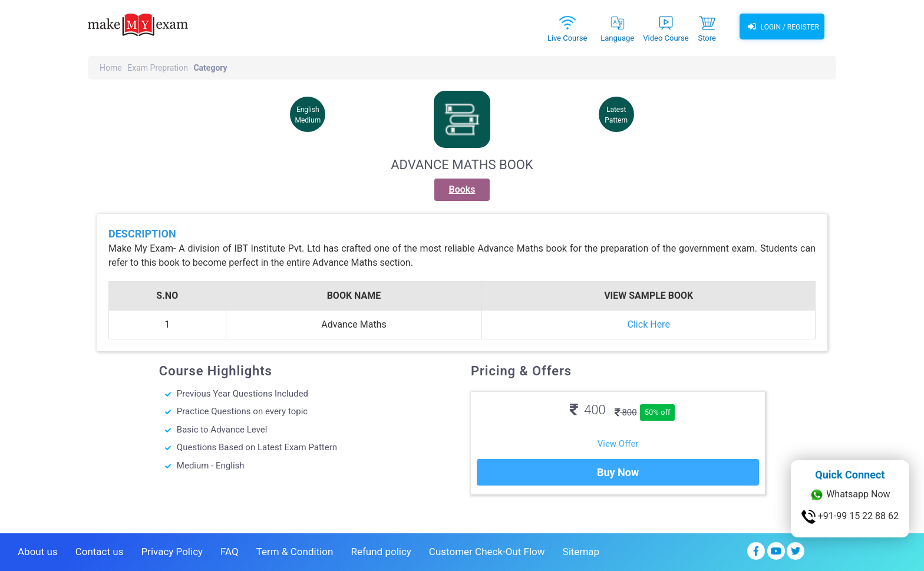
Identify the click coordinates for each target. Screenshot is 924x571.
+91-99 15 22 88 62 (850, 517)
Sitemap (581, 552)
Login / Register (782, 27)
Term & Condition (295, 552)
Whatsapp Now (850, 495)
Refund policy (381, 552)
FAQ (230, 552)
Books (462, 189)
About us (38, 552)
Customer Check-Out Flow (487, 552)
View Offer (618, 444)
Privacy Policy (172, 552)
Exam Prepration (158, 68)
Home (111, 68)
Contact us (100, 552)
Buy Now (618, 472)
